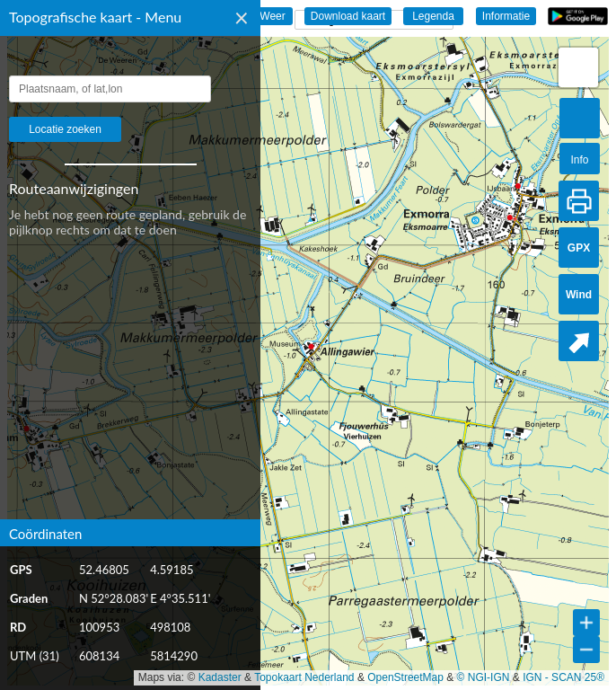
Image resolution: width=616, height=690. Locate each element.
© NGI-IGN (484, 677)
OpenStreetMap (405, 677)
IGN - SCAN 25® (563, 677)
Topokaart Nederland (304, 677)
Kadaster (220, 677)
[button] (578, 67)
